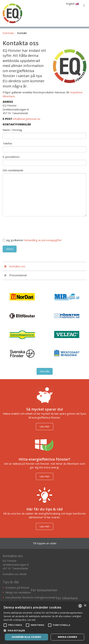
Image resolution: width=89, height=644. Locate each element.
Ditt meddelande (13, 170)
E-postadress (11, 157)
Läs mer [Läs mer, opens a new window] (32, 620)
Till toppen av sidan (44, 543)
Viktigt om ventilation (18, 592)
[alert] (44, 623)
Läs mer (45, 426)
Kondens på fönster (17, 588)
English (72, 4)
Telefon (7, 143)
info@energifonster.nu (27, 119)
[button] (44, 630)
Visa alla (45, 371)
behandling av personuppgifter (43, 240)
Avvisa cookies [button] (68, 637)
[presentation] (30, 226)
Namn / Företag (12, 130)
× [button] (85, 606)
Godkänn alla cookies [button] (26, 637)
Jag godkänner (32, 240)
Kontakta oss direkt (15, 574)
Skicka (10, 249)
